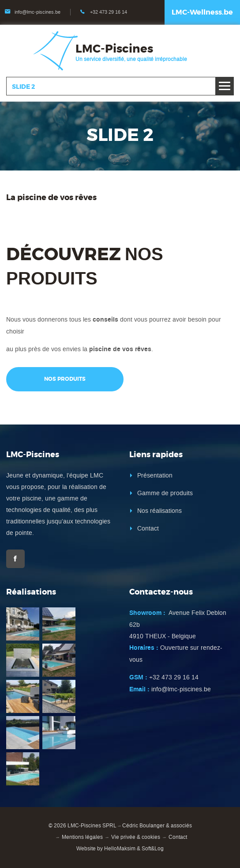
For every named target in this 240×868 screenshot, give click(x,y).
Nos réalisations (159, 511)
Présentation (155, 476)
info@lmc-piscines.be (37, 12)
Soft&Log (153, 849)
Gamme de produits (165, 493)
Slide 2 (23, 87)
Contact (148, 529)
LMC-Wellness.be (202, 12)
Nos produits (65, 379)
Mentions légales (82, 837)
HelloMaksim (120, 849)
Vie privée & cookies (136, 837)
